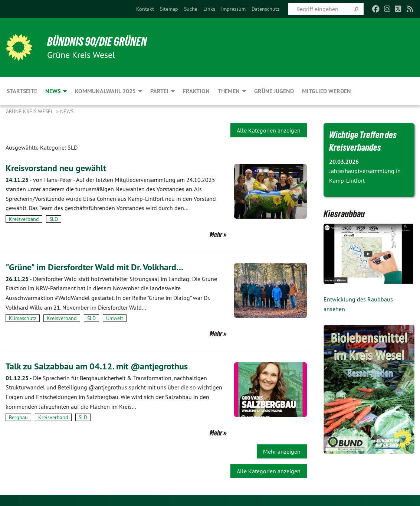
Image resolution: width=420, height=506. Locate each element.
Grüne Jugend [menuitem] (274, 91)
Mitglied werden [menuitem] (327, 91)
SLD (54, 219)
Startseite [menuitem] (22, 91)
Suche (191, 9)
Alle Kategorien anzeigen (269, 130)
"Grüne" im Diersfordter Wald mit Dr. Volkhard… (94, 267)
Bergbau (18, 417)
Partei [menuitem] (159, 91)
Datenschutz (265, 9)
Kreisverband (24, 219)
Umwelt (115, 318)
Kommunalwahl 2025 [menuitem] (105, 91)
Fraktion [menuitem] (196, 91)
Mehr (216, 235)
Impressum (233, 9)
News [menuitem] (53, 91)
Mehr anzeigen (282, 451)
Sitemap (169, 9)
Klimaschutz (23, 318)
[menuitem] (145, 9)
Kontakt (145, 9)
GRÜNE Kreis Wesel (30, 111)
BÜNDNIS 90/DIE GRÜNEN (97, 42)
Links (209, 9)
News (67, 111)
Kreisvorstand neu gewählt (56, 168)
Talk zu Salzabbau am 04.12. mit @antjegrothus (97, 366)
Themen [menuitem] (229, 91)
